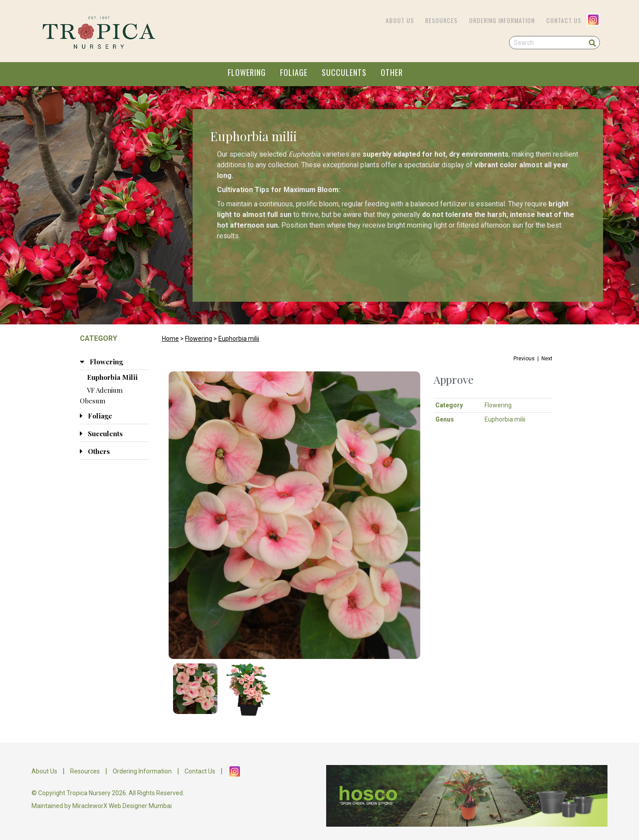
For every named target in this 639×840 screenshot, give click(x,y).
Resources (441, 20)
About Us (400, 20)
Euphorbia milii (239, 339)
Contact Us (564, 20)
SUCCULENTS (344, 72)
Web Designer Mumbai (140, 806)
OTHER (392, 72)
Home (170, 339)
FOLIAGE (294, 72)
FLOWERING (247, 72)
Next (547, 359)
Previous (524, 359)
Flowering (199, 339)
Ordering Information (502, 20)
